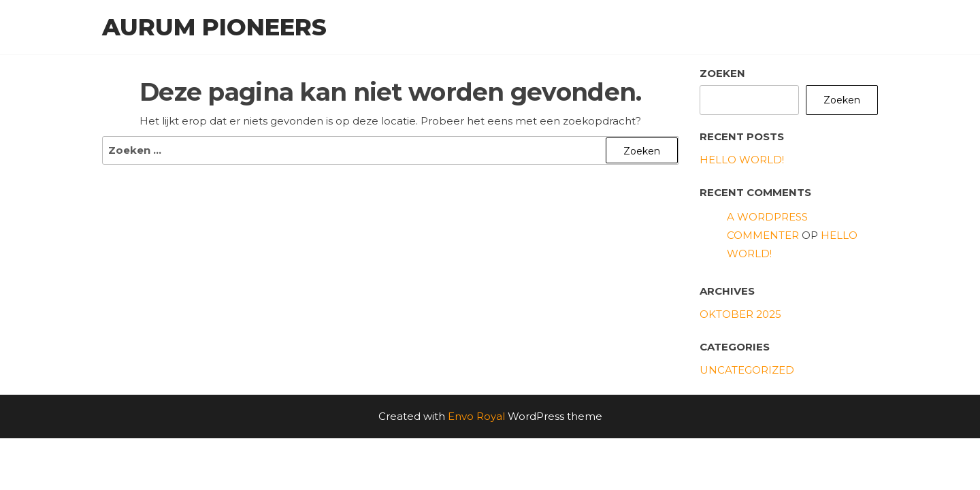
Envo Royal (476, 416)
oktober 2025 (740, 314)
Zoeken (722, 73)
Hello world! (742, 160)
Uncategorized (747, 370)
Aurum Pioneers (214, 27)
